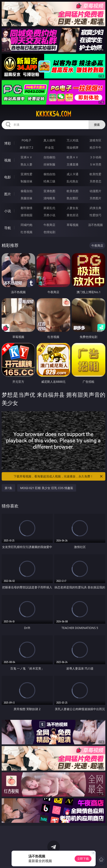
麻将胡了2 (26, 147)
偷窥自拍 (26, 191)
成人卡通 (73, 174)
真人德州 (49, 140)
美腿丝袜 (26, 198)
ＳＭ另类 (95, 164)
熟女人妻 (26, 164)
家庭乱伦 (49, 208)
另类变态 (95, 181)
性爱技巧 (95, 215)
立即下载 (83, 859)
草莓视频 (73, 225)
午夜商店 (49, 225)
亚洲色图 (49, 191)
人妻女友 (73, 208)
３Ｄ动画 (95, 157)
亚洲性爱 (26, 174)
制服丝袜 (26, 181)
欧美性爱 (95, 174)
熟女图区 (73, 198)
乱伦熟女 (73, 181)
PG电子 (27, 140)
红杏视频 (26, 232)
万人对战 (73, 140)
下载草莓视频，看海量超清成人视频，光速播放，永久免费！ (58, 476)
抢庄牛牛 (95, 147)
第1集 (8, 488)
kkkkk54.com (53, 114)
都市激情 (26, 208)
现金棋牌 (73, 147)
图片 (8, 194)
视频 (8, 160)
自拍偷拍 (49, 157)
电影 (8, 177)
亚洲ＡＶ (26, 157)
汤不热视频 (95, 225)
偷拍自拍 (49, 174)
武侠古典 (95, 208)
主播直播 (73, 164)
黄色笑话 (73, 215)
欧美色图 (73, 191)
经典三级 (49, 181)
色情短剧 (49, 232)
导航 (8, 228)
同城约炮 (26, 225)
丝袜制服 (49, 164)
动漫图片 (95, 191)
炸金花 (49, 147)
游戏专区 (95, 140)
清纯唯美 (49, 198)
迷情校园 (26, 215)
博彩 (8, 143)
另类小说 (49, 215)
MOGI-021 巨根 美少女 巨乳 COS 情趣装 (47, 488)
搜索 (97, 125)
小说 (8, 211)
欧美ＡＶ (73, 157)
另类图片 (95, 198)
